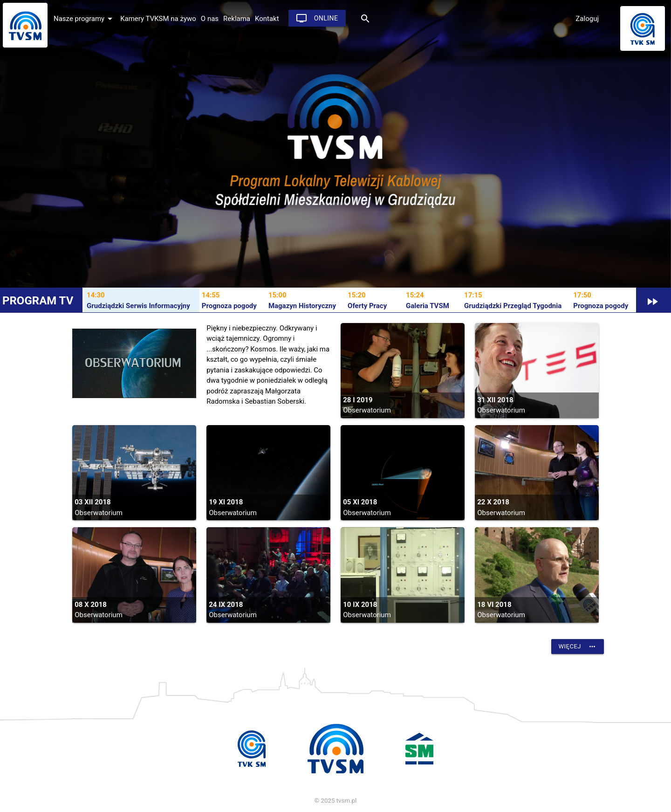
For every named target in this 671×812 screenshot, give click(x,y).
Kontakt (267, 19)
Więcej (578, 647)
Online (317, 18)
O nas (210, 19)
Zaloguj (587, 19)
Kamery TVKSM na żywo (158, 19)
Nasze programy (85, 19)
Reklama (237, 19)
